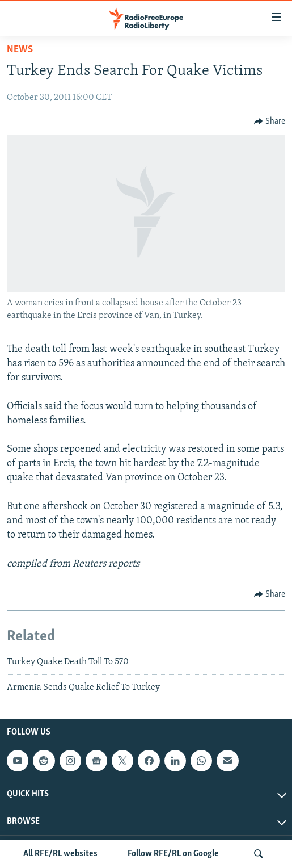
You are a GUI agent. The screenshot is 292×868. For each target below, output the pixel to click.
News (20, 50)
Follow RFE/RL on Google (173, 854)
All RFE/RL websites (60, 854)
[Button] (270, 121)
